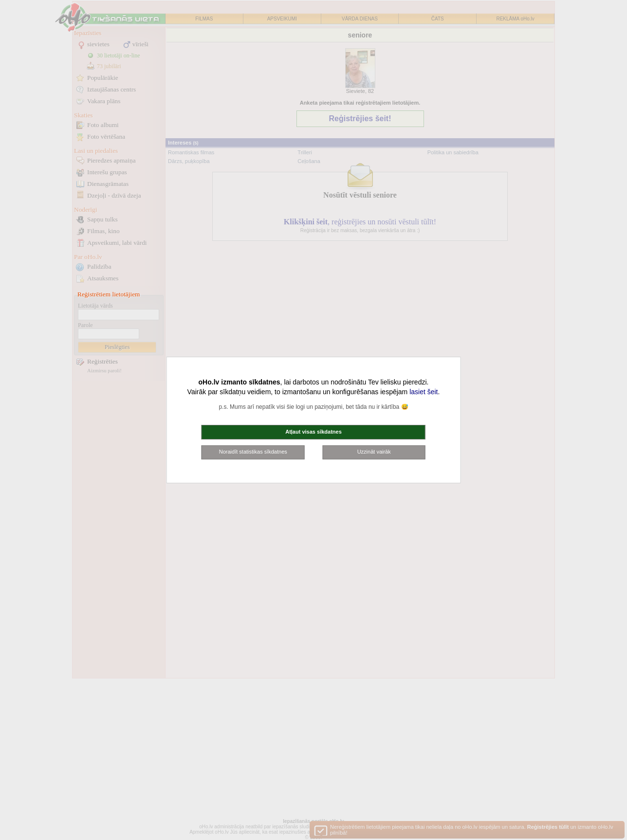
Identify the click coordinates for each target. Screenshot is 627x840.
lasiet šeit (424, 392)
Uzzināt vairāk (374, 452)
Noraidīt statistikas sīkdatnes (253, 452)
